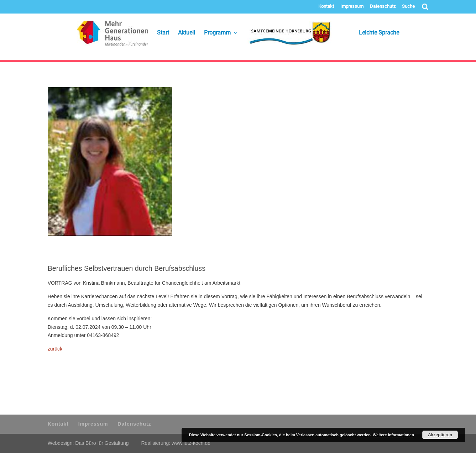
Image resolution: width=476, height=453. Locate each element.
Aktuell (187, 33)
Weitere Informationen (393, 435)
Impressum (352, 6)
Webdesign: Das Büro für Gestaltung (88, 443)
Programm (217, 33)
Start (163, 33)
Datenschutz (383, 6)
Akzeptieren (440, 435)
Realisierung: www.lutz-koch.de (176, 443)
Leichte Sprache (370, 33)
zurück (55, 349)
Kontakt (326, 6)
